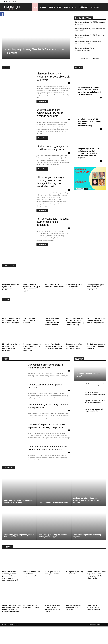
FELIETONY (79, 363)
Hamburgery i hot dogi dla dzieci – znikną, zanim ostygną (53, 539)
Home (35, 7)
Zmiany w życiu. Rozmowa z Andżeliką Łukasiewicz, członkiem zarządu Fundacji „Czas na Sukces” (89, 91)
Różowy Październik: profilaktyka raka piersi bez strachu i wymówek (53, 346)
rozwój (67, 7)
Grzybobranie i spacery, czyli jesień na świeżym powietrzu (96, 352)
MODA (6, 363)
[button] (103, 7)
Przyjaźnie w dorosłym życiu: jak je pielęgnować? (11, 287)
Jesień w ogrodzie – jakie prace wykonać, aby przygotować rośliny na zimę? (87, 504)
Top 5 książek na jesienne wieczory (53, 506)
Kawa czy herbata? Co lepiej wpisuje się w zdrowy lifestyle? (74, 352)
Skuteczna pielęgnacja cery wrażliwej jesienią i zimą (52, 148)
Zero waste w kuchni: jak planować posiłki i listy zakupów (18, 505)
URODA (6, 68)
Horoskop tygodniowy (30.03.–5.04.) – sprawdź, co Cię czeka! (88, 49)
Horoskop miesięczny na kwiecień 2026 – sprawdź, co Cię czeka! (89, 43)
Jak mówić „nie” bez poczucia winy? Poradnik (31, 321)
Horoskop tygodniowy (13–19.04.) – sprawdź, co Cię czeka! (90, 30)
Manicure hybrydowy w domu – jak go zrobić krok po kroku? (53, 77)
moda (74, 7)
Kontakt (14, 1)
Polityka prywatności (95, 628)
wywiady (43, 7)
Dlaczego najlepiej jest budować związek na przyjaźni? (95, 287)
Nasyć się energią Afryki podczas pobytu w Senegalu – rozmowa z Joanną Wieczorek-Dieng (89, 122)
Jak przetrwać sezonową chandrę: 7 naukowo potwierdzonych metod (96, 321)
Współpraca (95, 7)
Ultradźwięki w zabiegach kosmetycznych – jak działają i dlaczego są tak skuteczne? (51, 182)
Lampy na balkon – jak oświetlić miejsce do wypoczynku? (32, 578)
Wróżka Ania (83, 7)
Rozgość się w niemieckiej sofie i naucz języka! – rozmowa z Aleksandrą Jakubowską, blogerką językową (89, 153)
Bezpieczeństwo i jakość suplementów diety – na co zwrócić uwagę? (11, 321)
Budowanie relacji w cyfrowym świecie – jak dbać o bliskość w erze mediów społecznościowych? (10, 580)
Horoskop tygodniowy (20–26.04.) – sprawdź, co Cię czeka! (90, 23)
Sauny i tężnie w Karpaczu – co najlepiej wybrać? (93, 611)
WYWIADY (79, 68)
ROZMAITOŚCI (8, 471)
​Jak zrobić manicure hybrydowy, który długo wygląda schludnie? (50, 113)
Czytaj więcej (42, 102)
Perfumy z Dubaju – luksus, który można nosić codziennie (53, 222)
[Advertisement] (41, 256)
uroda (59, 7)
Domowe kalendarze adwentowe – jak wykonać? (73, 611)
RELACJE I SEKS (9, 266)
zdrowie (52, 7)
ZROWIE (6, 300)
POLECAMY (7, 551)
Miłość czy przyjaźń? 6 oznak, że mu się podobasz (74, 287)
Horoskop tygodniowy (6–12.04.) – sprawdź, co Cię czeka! (90, 36)
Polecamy (7, 1)
